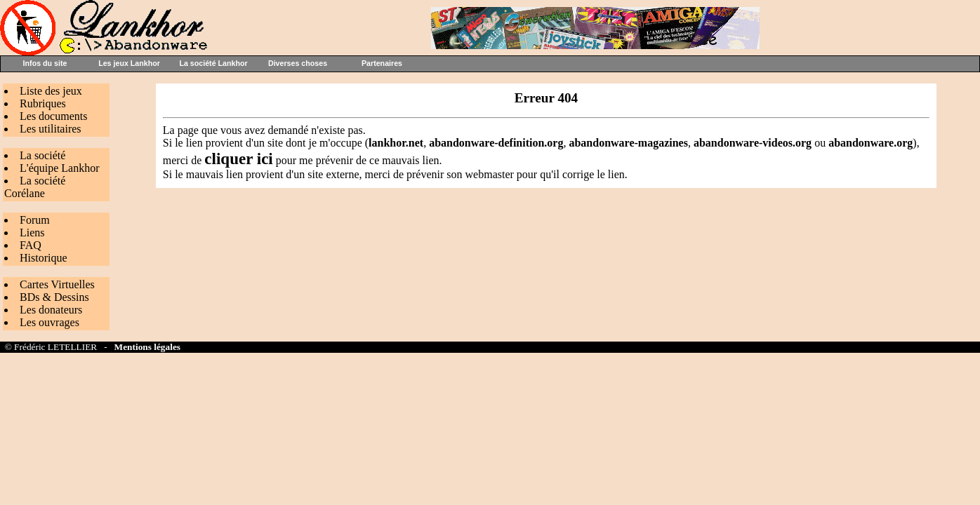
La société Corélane (35, 187)
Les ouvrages (49, 322)
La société (42, 155)
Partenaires (382, 63)
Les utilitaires (51, 129)
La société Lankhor (213, 63)
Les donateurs (51, 310)
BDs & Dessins (54, 297)
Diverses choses (298, 63)
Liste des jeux (51, 91)
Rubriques (43, 103)
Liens (32, 233)
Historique (44, 258)
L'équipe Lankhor (60, 168)
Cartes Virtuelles (57, 284)
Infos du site (45, 63)
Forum (35, 220)
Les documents (53, 116)
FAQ (31, 245)
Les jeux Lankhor (129, 63)
